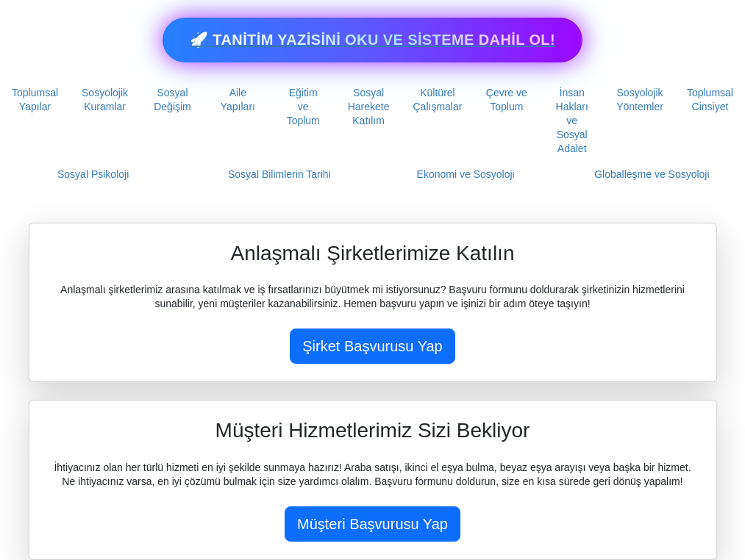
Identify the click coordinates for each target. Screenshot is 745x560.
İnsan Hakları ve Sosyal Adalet (572, 121)
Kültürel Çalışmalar (438, 100)
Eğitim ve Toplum (303, 107)
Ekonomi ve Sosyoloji (466, 174)
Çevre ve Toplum (507, 100)
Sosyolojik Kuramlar (105, 100)
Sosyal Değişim (172, 100)
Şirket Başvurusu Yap (372, 346)
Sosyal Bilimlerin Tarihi (279, 174)
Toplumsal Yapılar (35, 100)
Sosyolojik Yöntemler (640, 100)
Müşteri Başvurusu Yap (372, 524)
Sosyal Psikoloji (93, 174)
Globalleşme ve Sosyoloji (652, 174)
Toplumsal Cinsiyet (710, 100)
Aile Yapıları (238, 100)
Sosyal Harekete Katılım (369, 107)
